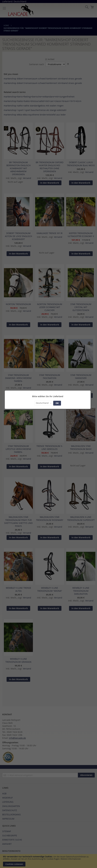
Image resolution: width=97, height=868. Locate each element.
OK (57, 403)
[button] (44, 403)
